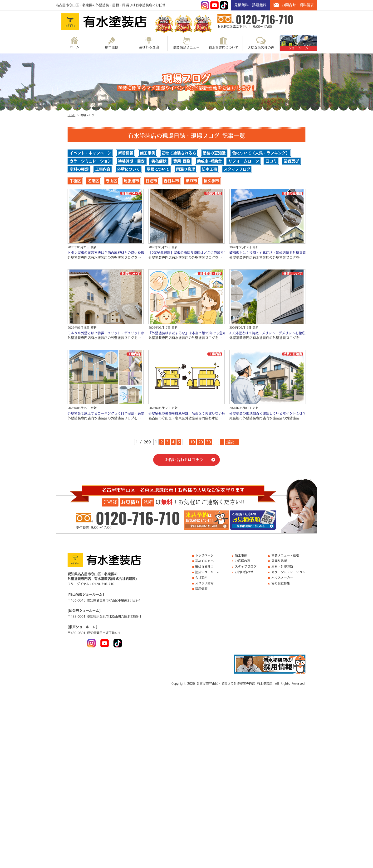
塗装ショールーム (207, 572)
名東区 (93, 181)
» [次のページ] (222, 442)
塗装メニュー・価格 (285, 555)
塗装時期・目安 (131, 161)
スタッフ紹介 (204, 583)
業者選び (291, 161)
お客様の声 (243, 561)
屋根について (158, 169)
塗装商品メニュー (186, 43)
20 (201, 442)
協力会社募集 (281, 583)
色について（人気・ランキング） (261, 153)
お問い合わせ (244, 572)
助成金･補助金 (209, 161)
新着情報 (126, 153)
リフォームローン (244, 161)
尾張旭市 (131, 181)
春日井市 (171, 181)
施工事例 (112, 43)
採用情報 (201, 589)
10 (192, 442)
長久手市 (211, 181)
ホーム (74, 43)
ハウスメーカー (282, 578)
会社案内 (201, 578)
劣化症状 (159, 161)
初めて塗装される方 (179, 153)
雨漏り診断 (279, 561)
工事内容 (103, 169)
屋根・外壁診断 (282, 567)
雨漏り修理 (186, 169)
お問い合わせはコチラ (184, 460)
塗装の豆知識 (214, 153)
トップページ (204, 555)
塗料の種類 (79, 169)
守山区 (111, 181)
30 (209, 442)
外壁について (128, 169)
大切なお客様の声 (261, 43)
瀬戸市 (191, 181)
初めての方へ (204, 561)
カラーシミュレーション (90, 161)
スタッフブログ (237, 169)
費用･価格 (182, 161)
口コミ (271, 161)
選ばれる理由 (149, 43)
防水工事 (209, 169)
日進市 (151, 181)
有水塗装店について (224, 43)
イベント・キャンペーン (90, 153)
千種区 (75, 181)
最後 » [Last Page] (232, 442)
